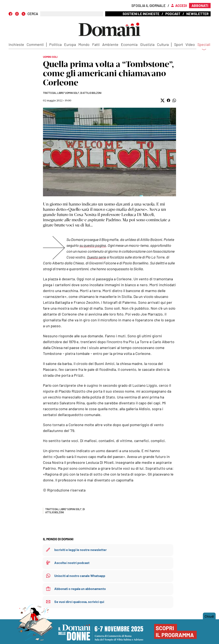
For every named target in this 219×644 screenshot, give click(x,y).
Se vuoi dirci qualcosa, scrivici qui (79, 602)
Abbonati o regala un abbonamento (80, 589)
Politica (55, 44)
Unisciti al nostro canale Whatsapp (80, 576)
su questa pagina (93, 245)
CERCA (33, 14)
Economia (129, 44)
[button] (163, 100)
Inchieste (16, 44)
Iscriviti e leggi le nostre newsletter (80, 550)
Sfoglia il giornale (148, 5)
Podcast (173, 14)
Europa (70, 44)
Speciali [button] (204, 47)
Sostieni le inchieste (141, 14)
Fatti (96, 44)
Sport (179, 44)
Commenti (35, 44)
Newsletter (197, 14)
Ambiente (110, 44)
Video (190, 44)
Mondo (84, 44)
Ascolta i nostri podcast (72, 563)
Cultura (163, 44)
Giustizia (147, 44)
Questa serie (97, 257)
